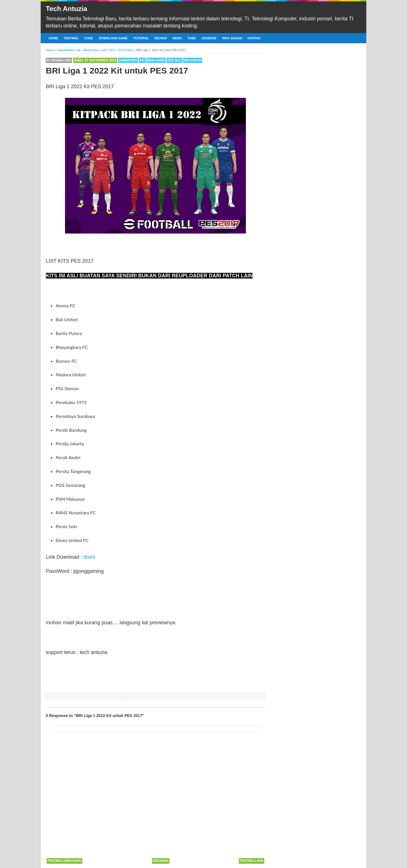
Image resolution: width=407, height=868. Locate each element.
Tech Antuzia (67, 9)
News (177, 38)
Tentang (71, 38)
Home (53, 38)
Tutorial (141, 38)
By (59, 60)
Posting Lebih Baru (64, 861)
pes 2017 (174, 60)
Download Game (113, 38)
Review (161, 38)
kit (142, 60)
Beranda (161, 861)
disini (89, 557)
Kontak (254, 38)
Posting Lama (252, 861)
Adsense (209, 38)
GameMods (128, 60)
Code (88, 38)
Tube (192, 38)
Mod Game (156, 60)
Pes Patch (193, 60)
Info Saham (232, 38)
